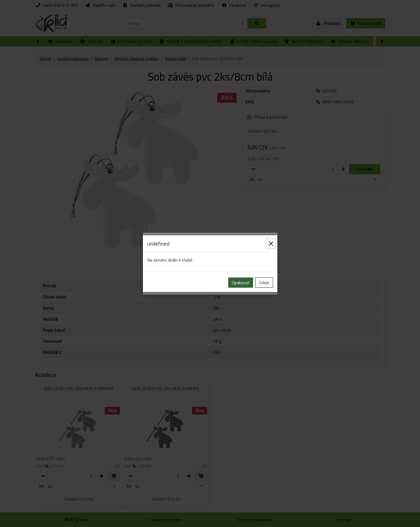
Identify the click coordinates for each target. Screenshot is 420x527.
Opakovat (241, 283)
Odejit (264, 283)
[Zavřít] (271, 244)
